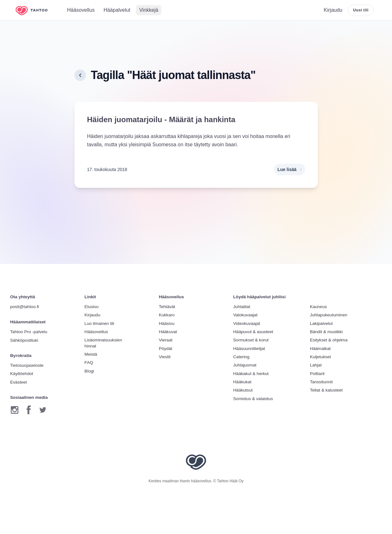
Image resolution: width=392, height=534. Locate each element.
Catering (241, 357)
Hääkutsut (243, 390)
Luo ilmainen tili (100, 323)
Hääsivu (167, 323)
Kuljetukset (321, 357)
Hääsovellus (96, 332)
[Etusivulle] (36, 10)
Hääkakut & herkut (251, 374)
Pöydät (165, 349)
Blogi (89, 371)
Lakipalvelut (321, 323)
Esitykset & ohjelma (329, 340)
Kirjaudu (93, 315)
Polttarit (317, 374)
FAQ (89, 363)
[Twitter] (43, 410)
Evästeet (19, 382)
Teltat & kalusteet (326, 390)
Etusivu (92, 307)
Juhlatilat (242, 307)
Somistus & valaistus (253, 399)
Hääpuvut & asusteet (253, 332)
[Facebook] (29, 410)
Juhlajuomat (245, 365)
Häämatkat (320, 349)
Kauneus (318, 307)
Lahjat (316, 365)
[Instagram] (15, 410)
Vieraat (166, 340)
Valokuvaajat (245, 315)
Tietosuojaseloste (27, 365)
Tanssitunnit (321, 382)
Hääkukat (242, 382)
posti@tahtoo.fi (25, 307)
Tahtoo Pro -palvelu (29, 332)
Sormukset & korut (251, 340)
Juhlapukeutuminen (329, 315)
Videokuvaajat (247, 323)
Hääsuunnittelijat (249, 349)
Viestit (165, 357)
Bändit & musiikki (326, 332)
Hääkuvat (168, 332)
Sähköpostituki (24, 340)
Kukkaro (167, 315)
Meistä (91, 354)
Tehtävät (167, 307)
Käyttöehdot (22, 374)
